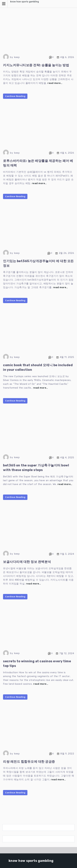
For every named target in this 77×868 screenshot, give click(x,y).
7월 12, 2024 (67, 653)
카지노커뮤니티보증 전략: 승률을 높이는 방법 (36, 65)
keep (17, 57)
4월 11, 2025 (67, 357)
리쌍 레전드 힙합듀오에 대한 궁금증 (29, 762)
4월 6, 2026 (67, 57)
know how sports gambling (25, 2)
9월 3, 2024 (67, 554)
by (11, 57)
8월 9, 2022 (67, 754)
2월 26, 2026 (66, 253)
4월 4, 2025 (67, 457)
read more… (55, 83)
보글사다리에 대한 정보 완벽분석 (27, 562)
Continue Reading (15, 96)
